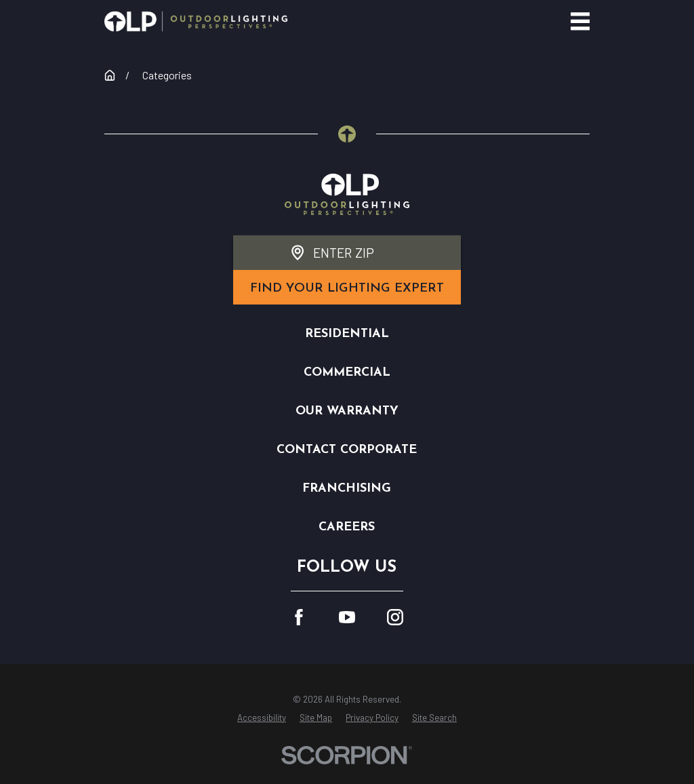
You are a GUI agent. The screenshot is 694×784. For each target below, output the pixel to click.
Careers (347, 527)
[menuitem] (262, 718)
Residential (347, 334)
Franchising (347, 489)
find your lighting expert (347, 289)
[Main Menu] (580, 21)
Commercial (347, 373)
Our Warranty (347, 411)
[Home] (196, 21)
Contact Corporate (347, 450)
